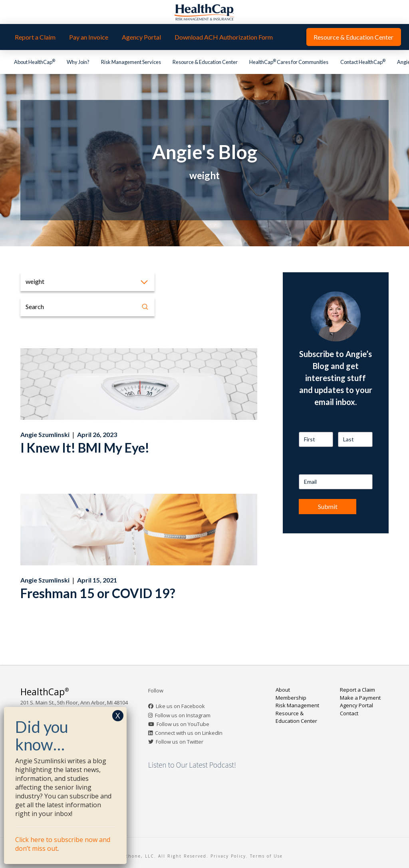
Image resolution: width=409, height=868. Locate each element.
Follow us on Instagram (183, 715)
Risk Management (297, 705)
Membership (291, 698)
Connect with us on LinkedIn (189, 733)
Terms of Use (266, 856)
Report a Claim (357, 690)
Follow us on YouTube (183, 724)
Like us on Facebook (180, 706)
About (283, 690)
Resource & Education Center (296, 717)
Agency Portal (356, 705)
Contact (349, 713)
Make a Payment (360, 698)
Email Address (316, 467)
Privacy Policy (228, 856)
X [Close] (118, 715)
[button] (87, 282)
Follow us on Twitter (180, 742)
